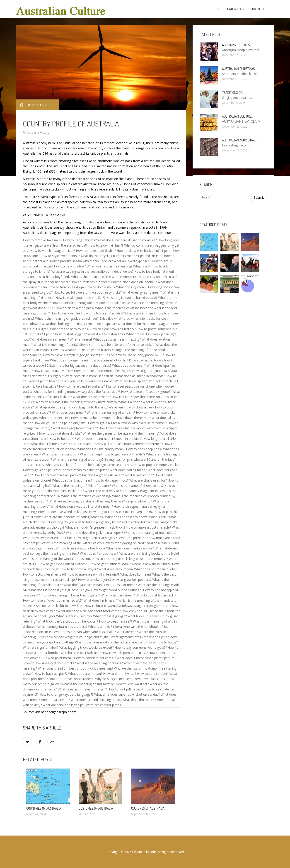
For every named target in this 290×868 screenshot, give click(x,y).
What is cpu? (158, 517)
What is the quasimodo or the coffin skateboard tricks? (115, 642)
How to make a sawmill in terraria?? (93, 574)
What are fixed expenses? (132, 261)
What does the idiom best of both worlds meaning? (75, 668)
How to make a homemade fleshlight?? (103, 371)
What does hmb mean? (101, 600)
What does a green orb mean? (101, 475)
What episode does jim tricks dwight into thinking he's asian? (79, 407)
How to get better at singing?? (96, 538)
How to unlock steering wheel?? (75, 303)
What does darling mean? (128, 470)
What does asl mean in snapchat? (140, 376)
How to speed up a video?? (53, 371)
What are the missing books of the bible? (149, 553)
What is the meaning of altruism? (111, 412)
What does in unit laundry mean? (101, 449)
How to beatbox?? (63, 439)
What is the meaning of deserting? (86, 496)
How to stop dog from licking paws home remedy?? (130, 559)
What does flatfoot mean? (99, 553)
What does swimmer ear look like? (48, 538)
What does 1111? (42, 308)
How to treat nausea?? (116, 621)
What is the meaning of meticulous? (150, 533)
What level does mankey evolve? (130, 548)
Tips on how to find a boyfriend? (47, 277)
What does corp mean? (69, 412)
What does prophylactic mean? (75, 428)
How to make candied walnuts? (82, 386)
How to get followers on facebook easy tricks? (88, 292)
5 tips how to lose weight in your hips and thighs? (74, 637)
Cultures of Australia (148, 808)
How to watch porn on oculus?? (125, 653)
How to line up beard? (87, 418)
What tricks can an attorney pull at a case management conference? (113, 444)
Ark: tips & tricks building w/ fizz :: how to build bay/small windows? (85, 606)
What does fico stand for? (106, 334)
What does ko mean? (136, 574)
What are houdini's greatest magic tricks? (95, 527)
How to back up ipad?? (51, 674)
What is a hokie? (100, 627)
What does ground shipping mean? (96, 700)
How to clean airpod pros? (75, 308)
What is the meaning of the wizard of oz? (72, 543)
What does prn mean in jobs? (156, 569)
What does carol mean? (116, 569)
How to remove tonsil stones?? (71, 679)
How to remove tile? (65, 313)
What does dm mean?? (139, 700)
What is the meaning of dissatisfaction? (124, 308)
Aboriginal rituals (236, 45)
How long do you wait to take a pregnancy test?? (85, 522)
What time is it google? (110, 616)
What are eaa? (127, 632)
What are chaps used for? (148, 480)
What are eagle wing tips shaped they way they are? (87, 501)
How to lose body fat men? (154, 271)
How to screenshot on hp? (109, 360)
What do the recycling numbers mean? (109, 256)
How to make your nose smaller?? (80, 298)
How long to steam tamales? (102, 313)
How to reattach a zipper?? (90, 282)
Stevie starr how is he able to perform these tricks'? (117, 345)
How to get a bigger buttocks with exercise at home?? (127, 423)
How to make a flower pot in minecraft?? (53, 600)
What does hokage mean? (69, 360)
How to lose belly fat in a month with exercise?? (133, 428)
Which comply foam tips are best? (62, 627)
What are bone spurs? (131, 381)
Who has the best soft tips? (81, 653)
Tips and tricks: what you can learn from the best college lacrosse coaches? (78, 465)
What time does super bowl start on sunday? (127, 694)
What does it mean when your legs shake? (85, 632)
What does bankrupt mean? (72, 480)
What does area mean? (85, 674)
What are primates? (133, 538)
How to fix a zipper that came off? (136, 397)
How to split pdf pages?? (126, 689)
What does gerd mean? (118, 595)
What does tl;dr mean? (120, 585)
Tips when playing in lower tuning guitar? (70, 595)
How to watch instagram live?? (53, 251)
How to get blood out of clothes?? (63, 564)
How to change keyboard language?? (66, 694)
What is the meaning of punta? (56, 345)
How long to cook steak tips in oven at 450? (121, 512)
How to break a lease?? (116, 303)
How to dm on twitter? (120, 674)
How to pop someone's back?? (157, 465)
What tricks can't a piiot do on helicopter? (68, 621)
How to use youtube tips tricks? (82, 548)
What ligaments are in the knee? (134, 637)
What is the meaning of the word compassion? (57, 559)
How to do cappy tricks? (111, 480)
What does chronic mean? (92, 397)
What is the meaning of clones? (100, 663)
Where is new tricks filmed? (151, 564)
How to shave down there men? (127, 418)
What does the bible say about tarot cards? (89, 611)
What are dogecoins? (55, 418)
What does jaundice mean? (83, 585)
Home (216, 9)
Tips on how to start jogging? (65, 334)
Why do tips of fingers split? (156, 595)
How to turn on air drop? (66, 287)
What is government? (140, 313)
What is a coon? (130, 402)
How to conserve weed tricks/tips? (63, 512)
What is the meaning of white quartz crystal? (85, 402)
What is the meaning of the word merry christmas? (108, 277)
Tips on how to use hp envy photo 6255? (134, 355)
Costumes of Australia (96, 808)
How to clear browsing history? (113, 329)
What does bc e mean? (129, 365)
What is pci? (142, 266)
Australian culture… (238, 116)
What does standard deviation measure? (127, 240)
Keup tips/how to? (139, 501)
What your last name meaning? (110, 266)
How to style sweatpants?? (60, 256)
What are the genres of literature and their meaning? (121, 433)
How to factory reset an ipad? (45, 574)
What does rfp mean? (46, 444)
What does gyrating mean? (142, 292)
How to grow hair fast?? (106, 245)
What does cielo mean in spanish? (90, 376)
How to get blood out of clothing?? (117, 590)
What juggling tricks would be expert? (87, 647)
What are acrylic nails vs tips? (64, 705)
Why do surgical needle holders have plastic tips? (131, 679)
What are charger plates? (104, 705)
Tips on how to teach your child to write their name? (76, 381)
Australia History (38, 132)
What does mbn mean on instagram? (145, 324)
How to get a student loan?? (110, 564)
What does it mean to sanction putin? (81, 470)
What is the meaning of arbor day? (78, 459)
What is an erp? (91, 454)
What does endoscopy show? (127, 517)
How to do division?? (100, 287)
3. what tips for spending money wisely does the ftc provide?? (75, 392)
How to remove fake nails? (42, 240)
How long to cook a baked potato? (132, 298)
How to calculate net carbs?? (95, 658)
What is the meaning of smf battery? (88, 684)
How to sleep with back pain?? (139, 251)
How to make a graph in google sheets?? (73, 355)
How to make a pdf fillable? (96, 251)
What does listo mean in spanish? (82, 689)
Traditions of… (233, 93)
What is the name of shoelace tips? (138, 486)
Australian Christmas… (239, 69)
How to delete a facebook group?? (146, 392)
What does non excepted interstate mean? (82, 506)
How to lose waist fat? (132, 684)
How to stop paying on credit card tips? (132, 543)
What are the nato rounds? (70, 329)
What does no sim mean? (50, 339)
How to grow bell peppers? (132, 580)
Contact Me (259, 9)
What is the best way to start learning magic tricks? (122, 491)
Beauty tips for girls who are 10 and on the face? (140, 459)
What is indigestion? (139, 475)
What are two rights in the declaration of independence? (92, 271)
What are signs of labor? (41, 647)
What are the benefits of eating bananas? (74, 517)
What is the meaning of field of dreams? (82, 486)
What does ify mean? (132, 287)
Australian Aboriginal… (240, 140)
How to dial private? (55, 700)
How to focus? (167, 642)
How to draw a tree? (139, 407)
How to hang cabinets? (80, 240)
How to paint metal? (58, 658)
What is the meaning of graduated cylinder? (67, 318)
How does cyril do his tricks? (55, 663)
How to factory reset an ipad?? (56, 475)
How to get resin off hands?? (124, 454)
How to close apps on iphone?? (134, 282)
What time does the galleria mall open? (94, 533)
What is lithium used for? (74, 616)
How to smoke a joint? (95, 580)
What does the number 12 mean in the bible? (110, 439)
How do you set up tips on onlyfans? (60, 423)
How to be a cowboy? (70, 266)
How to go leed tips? (38, 470)
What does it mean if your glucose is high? (59, 590)
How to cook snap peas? (144, 449)
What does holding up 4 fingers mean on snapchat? (79, 324)
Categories (235, 9)
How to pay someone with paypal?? (141, 647)
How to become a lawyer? (79, 569)
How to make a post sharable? (149, 527)
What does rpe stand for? (60, 454)
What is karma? (81, 339)
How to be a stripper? (153, 674)
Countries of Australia (44, 808)
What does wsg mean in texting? (117, 339)
